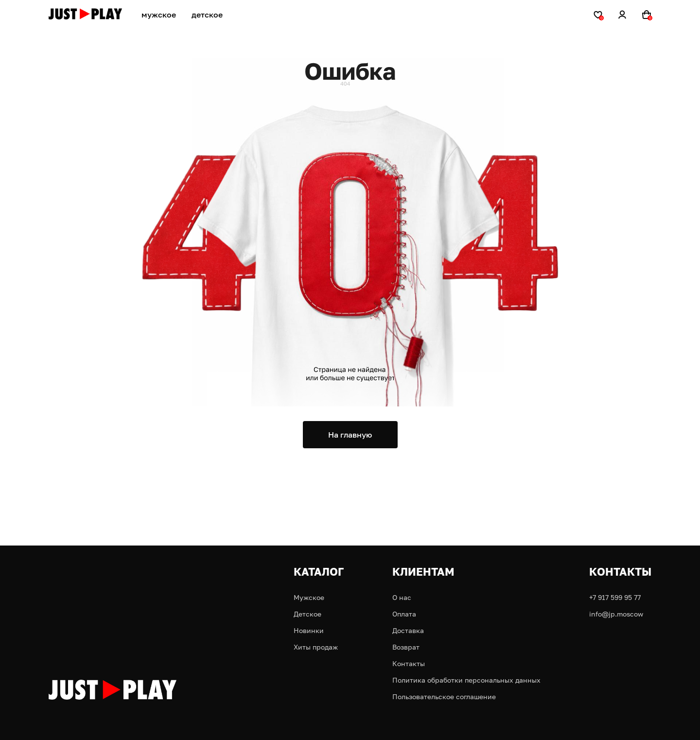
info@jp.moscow (616, 614)
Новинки (309, 630)
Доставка (408, 630)
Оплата (404, 614)
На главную (350, 435)
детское (207, 15)
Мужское (309, 597)
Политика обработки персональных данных (466, 680)
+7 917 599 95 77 (615, 597)
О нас (402, 597)
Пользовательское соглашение (444, 696)
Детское (307, 614)
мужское (159, 15)
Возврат (406, 647)
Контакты (409, 663)
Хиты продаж (316, 647)
